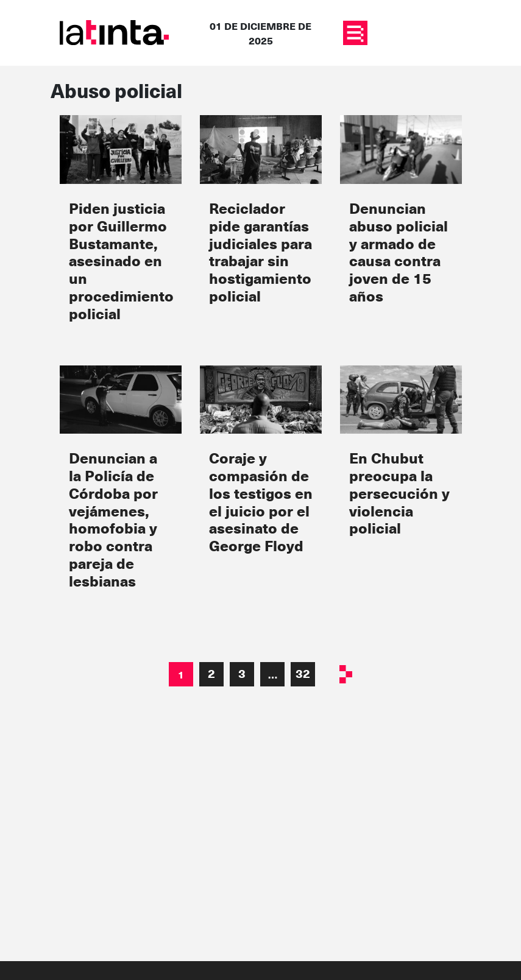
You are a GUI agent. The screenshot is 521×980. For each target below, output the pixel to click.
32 (303, 673)
